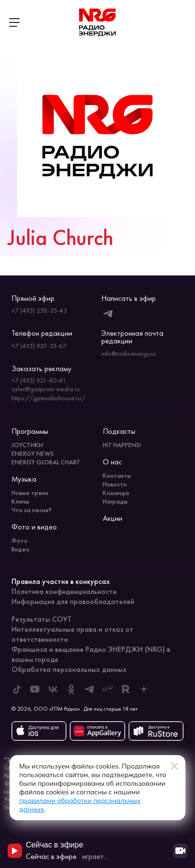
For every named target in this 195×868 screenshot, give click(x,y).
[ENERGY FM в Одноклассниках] (71, 689)
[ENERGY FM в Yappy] (108, 689)
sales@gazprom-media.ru (46, 389)
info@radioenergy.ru (129, 353)
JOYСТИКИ (27, 445)
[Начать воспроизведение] (15, 851)
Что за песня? (32, 510)
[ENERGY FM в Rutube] (126, 689)
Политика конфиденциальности (64, 591)
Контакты (117, 475)
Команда (116, 493)
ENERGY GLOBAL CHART (46, 462)
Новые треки (30, 493)
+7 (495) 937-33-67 (39, 346)
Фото (20, 540)
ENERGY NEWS (33, 453)
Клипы (20, 501)
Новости (115, 484)
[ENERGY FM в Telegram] (89, 689)
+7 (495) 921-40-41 (39, 380)
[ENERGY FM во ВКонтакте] (53, 689)
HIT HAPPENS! (122, 445)
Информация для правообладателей (73, 601)
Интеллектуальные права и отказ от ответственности (72, 634)
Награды (115, 501)
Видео (21, 549)
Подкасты (119, 431)
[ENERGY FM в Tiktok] (17, 689)
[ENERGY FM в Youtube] (35, 689)
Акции (113, 518)
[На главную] (97, 22)
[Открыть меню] (14, 22)
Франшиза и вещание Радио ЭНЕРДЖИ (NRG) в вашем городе (91, 654)
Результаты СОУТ (42, 619)
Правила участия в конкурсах (61, 581)
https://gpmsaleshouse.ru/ (48, 398)
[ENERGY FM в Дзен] (144, 689)
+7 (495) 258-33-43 (39, 310)
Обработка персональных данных (69, 669)
